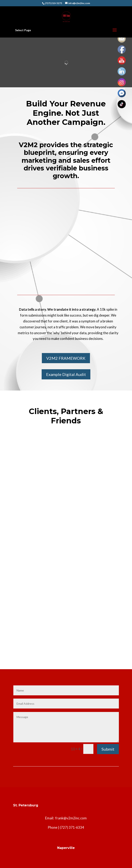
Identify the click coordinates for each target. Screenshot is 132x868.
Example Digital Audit (66, 374)
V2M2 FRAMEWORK (66, 358)
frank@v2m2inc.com (71, 818)
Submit (108, 749)
